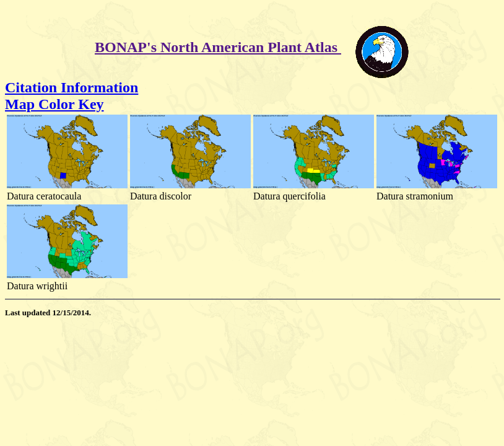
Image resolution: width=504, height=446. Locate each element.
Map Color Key (54, 104)
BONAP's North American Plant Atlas (218, 47)
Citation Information (72, 87)
